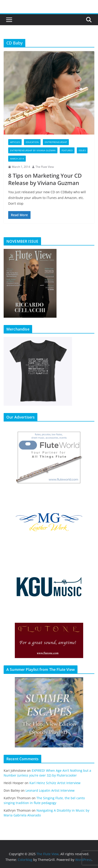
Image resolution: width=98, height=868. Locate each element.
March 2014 (17, 159)
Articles (15, 142)
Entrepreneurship (56, 142)
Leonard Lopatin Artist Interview (50, 790)
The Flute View (45, 167)
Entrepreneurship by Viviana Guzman (33, 150)
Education (32, 142)
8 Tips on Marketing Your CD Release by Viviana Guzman (45, 179)
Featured (67, 150)
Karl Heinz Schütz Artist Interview (55, 783)
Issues (82, 150)
